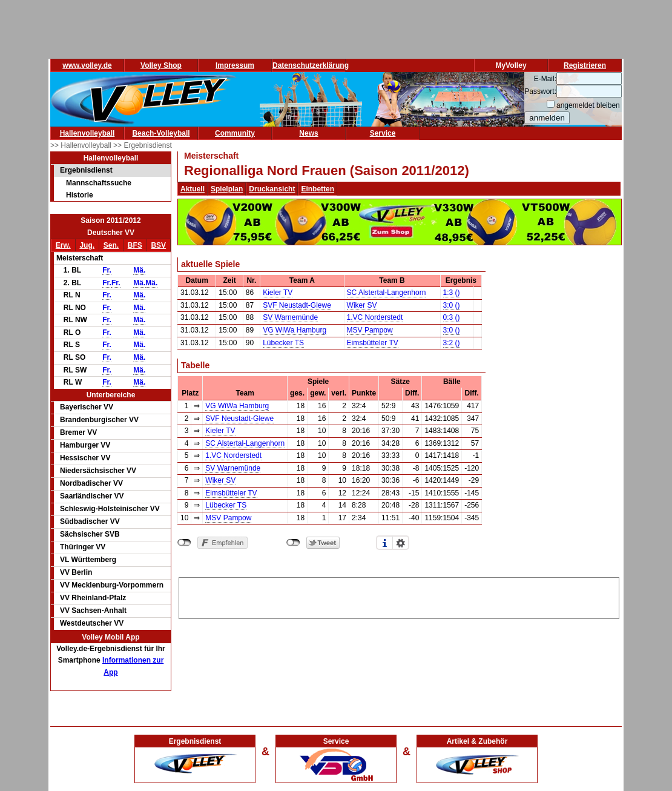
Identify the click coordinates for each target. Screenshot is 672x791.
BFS (135, 245)
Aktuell (193, 189)
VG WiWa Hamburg (295, 330)
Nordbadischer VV (91, 483)
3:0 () (452, 305)
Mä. (139, 270)
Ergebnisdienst (86, 170)
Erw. (63, 245)
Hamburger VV (85, 445)
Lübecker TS (283, 343)
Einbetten (318, 189)
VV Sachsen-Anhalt (93, 611)
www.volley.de (87, 65)
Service (383, 133)
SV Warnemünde (290, 317)
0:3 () (452, 317)
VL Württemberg (88, 560)
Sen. (111, 245)
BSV (158, 245)
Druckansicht (272, 189)
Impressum (235, 65)
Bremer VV (78, 432)
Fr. (107, 270)
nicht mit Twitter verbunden (293, 543)
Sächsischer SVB (90, 534)
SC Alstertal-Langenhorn (387, 293)
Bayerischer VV (87, 407)
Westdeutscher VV (92, 623)
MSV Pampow (370, 330)
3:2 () (452, 343)
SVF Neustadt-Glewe (297, 305)
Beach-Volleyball (161, 133)
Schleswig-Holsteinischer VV (110, 509)
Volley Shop (161, 65)
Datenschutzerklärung (311, 65)
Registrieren (585, 65)
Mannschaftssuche (99, 183)
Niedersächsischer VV (98, 471)
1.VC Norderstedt (375, 317)
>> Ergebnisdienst (143, 145)
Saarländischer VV (92, 496)
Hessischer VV (85, 458)
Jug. (87, 245)
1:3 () (452, 293)
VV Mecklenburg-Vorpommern (112, 585)
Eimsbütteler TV (373, 343)
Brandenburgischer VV (99, 420)
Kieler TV (278, 293)
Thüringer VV (83, 547)
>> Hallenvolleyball (82, 145)
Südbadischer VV (90, 521)
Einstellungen (401, 543)
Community (235, 133)
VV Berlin (76, 572)
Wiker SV (362, 305)
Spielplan (227, 189)
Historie (80, 195)
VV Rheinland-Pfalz (93, 598)
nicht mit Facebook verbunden (184, 543)
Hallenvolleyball (87, 133)
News (308, 133)
